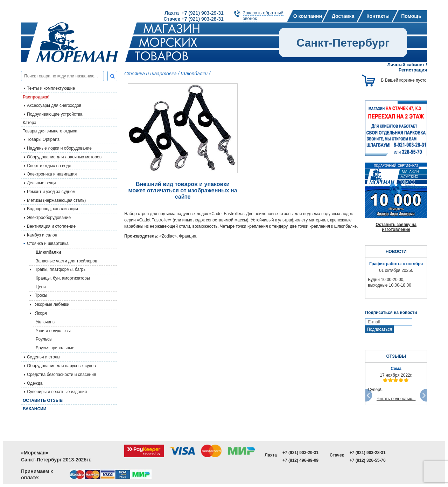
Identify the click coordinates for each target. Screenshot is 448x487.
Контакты (378, 16)
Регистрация (413, 70)
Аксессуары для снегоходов (54, 105)
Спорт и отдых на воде (49, 166)
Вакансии (34, 409)
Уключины (45, 322)
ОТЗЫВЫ (396, 356)
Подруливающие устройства (55, 114)
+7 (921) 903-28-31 (368, 453)
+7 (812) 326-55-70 (368, 460)
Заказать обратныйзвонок (263, 16)
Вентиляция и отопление (51, 226)
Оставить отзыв (43, 400)
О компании (308, 16)
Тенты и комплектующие (51, 88)
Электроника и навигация (52, 174)
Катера (30, 123)
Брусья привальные (55, 348)
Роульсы (44, 339)
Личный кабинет (406, 65)
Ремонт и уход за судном (51, 192)
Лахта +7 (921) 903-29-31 (194, 13)
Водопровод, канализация (52, 209)
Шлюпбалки (48, 252)
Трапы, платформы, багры (61, 269)
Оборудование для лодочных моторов (64, 157)
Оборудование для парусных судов (61, 366)
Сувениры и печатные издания (57, 392)
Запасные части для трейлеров (66, 261)
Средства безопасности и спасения (61, 375)
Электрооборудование (49, 218)
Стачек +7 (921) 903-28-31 (193, 19)
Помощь (411, 16)
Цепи (41, 287)
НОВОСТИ (396, 252)
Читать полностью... (396, 399)
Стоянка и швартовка (150, 74)
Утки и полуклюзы (53, 331)
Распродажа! (36, 97)
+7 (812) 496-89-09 (300, 460)
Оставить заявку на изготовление (396, 227)
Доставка (343, 16)
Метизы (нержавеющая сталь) (56, 200)
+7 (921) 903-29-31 (300, 453)
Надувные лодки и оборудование (59, 148)
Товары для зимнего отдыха (50, 131)
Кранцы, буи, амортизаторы (63, 278)
